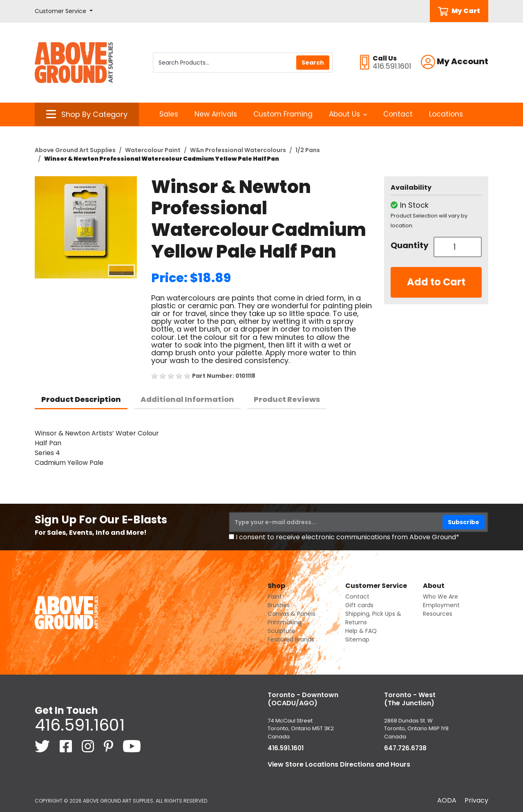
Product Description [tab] (81, 399)
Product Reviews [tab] (287, 399)
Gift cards (359, 605)
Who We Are (440, 597)
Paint (275, 597)
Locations (446, 114)
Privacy (476, 800)
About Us (348, 114)
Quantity (409, 245)
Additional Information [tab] (187, 399)
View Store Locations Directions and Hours (339, 764)
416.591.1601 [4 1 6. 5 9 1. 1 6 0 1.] (80, 725)
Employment (441, 605)
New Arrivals (216, 114)
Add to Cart (436, 282)
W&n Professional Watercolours (238, 150)
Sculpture (281, 631)
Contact (398, 114)
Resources (438, 614)
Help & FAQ (361, 631)
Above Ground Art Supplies (75, 150)
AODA (447, 800)
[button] (64, 11)
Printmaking (285, 622)
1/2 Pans (308, 150)
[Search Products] (243, 63)
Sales (169, 114)
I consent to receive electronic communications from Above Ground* (348, 537)
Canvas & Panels (292, 614)
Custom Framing (283, 114)
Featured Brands (291, 639)
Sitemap (357, 639)
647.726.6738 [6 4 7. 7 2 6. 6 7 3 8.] (405, 748)
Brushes (279, 605)
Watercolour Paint (153, 150)
